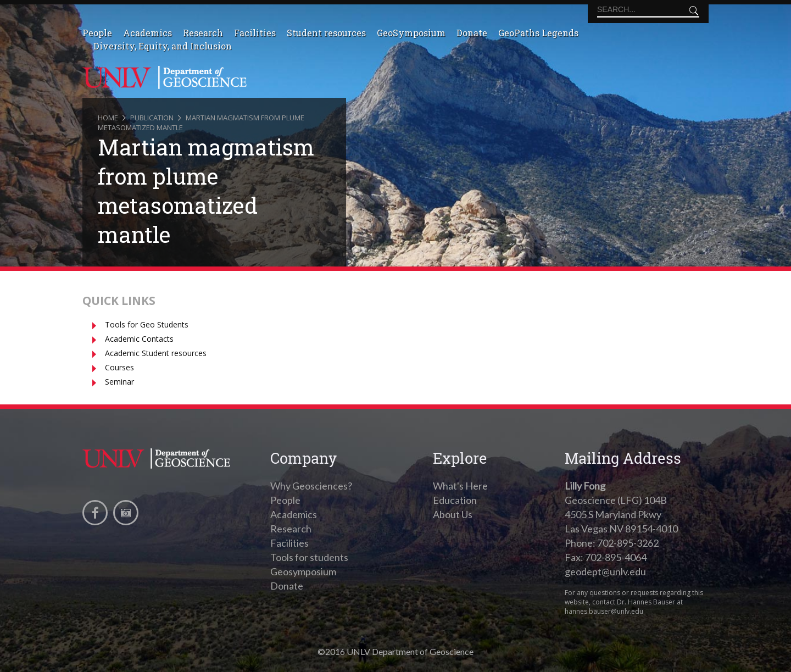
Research (203, 33)
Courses (119, 367)
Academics (147, 33)
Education (455, 500)
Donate (472, 33)
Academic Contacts (139, 339)
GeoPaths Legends (538, 33)
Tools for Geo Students (147, 324)
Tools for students (309, 557)
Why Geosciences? (311, 486)
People (97, 33)
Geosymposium (303, 571)
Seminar (119, 382)
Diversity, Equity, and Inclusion (163, 46)
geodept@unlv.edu (605, 571)
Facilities (255, 33)
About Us (453, 514)
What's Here (460, 486)
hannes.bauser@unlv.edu (604, 611)
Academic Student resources (156, 353)
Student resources (326, 33)
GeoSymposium (411, 33)
